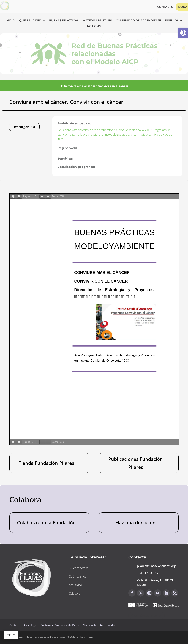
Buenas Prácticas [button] (64, 21)
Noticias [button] (94, 26)
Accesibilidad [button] (108, 625)
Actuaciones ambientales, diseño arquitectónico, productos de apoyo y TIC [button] (104, 130)
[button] (183, 33)
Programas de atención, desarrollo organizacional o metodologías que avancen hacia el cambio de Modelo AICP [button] (115, 135)
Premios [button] (172, 21)
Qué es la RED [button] (30, 21)
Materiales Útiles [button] (97, 21)
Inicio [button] (10, 21)
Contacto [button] (165, 7)
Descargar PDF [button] (24, 127)
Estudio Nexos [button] (58, 637)
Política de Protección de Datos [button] (60, 625)
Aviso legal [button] (31, 625)
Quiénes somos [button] (79, 568)
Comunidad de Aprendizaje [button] (138, 21)
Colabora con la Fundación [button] (46, 522)
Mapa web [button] (89, 625)
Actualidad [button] (75, 585)
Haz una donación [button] (136, 522)
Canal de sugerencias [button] (146, 616)
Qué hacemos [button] (78, 576)
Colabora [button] (75, 593)
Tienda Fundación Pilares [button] (46, 463)
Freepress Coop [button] (41, 637)
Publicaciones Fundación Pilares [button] (136, 463)
